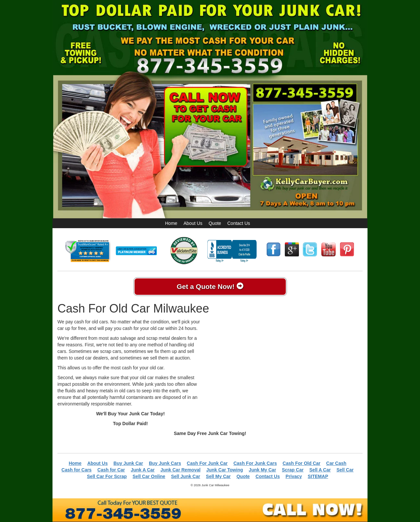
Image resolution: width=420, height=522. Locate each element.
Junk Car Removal (180, 470)
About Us (193, 223)
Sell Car (345, 470)
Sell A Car (320, 470)
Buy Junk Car (128, 463)
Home (171, 223)
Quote (215, 223)
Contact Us (239, 223)
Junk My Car (262, 470)
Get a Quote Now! (210, 286)
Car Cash (336, 463)
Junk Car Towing (225, 470)
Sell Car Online (149, 476)
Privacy (294, 476)
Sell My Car (218, 476)
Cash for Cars (76, 470)
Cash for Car (111, 470)
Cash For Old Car (301, 463)
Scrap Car (293, 470)
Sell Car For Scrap (107, 476)
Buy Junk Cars (165, 463)
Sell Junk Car (186, 476)
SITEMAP (318, 476)
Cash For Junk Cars (255, 463)
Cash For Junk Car (207, 463)
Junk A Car (143, 470)
